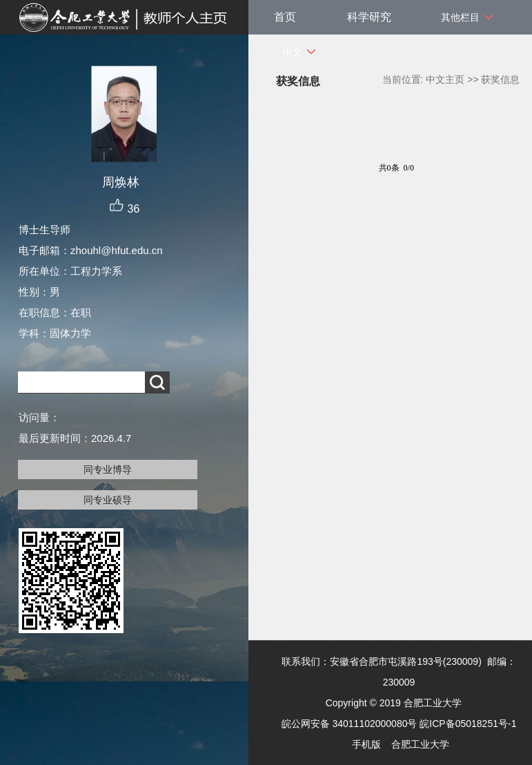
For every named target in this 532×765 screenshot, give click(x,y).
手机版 (366, 744)
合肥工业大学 (420, 744)
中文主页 (445, 79)
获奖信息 (500, 79)
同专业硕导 (108, 500)
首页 (285, 17)
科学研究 (369, 17)
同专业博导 (108, 469)
